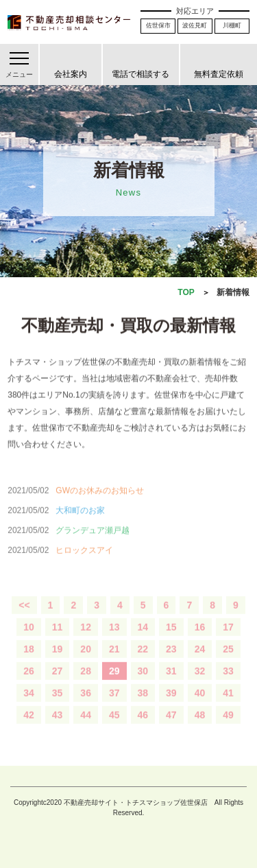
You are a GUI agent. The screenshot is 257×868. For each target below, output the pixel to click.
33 (228, 684)
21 (114, 662)
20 (86, 662)
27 (58, 684)
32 (200, 684)
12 (86, 640)
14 (143, 640)
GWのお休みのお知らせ (100, 504)
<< (24, 618)
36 (86, 706)
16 (200, 640)
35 (58, 706)
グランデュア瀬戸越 (93, 543)
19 (58, 662)
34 (29, 706)
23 (171, 662)
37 (114, 706)
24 (200, 662)
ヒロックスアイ (84, 563)
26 (29, 684)
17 (228, 640)
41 (228, 706)
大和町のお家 (80, 524)
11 (58, 640)
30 (143, 684)
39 (171, 706)
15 (171, 640)
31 (171, 684)
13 (114, 640)
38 (143, 706)
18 (29, 662)
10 (29, 640)
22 (143, 662)
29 (114, 684)
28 (86, 684)
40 (200, 706)
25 (228, 662)
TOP (186, 292)
